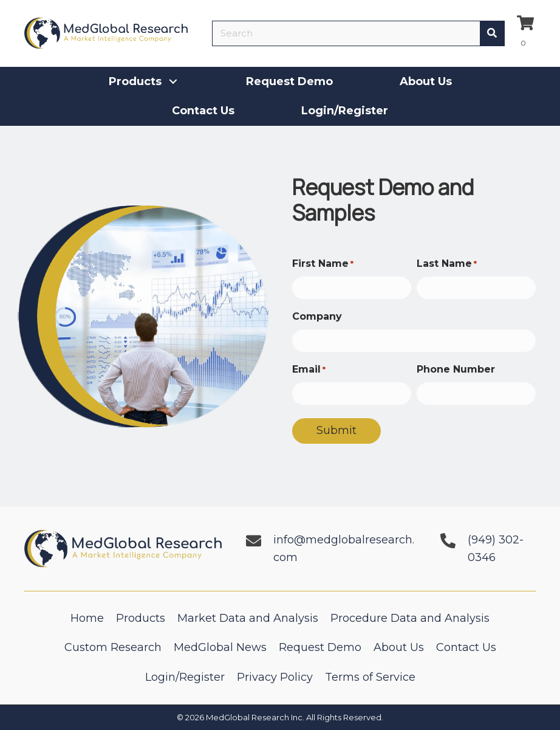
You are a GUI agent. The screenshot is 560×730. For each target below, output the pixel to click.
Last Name (447, 264)
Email (309, 370)
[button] (173, 81)
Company (317, 316)
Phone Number (456, 369)
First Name (323, 264)
